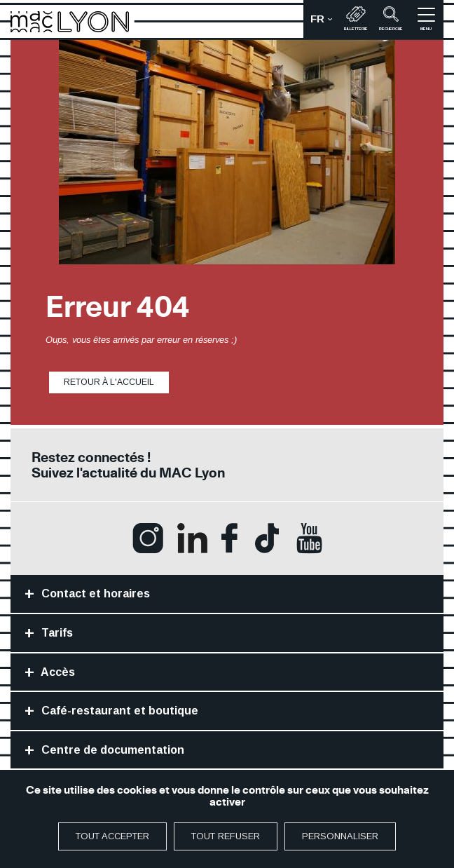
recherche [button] (391, 19)
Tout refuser (226, 836)
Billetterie (356, 19)
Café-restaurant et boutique (118, 711)
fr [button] (325, 22)
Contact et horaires (94, 594)
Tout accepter (112, 836)
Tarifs (56, 633)
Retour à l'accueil (109, 382)
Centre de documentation (111, 750)
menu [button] (426, 19)
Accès (57, 672)
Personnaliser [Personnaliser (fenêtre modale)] (340, 836)
